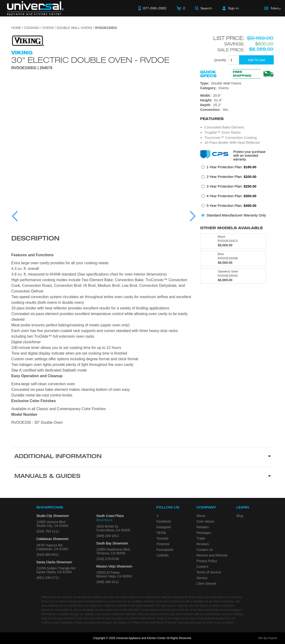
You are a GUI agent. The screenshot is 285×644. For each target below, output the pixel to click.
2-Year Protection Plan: (231, 177)
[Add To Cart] (256, 60)
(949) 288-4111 (108, 582)
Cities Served (206, 584)
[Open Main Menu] (273, 8)
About (201, 516)
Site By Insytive (268, 638)
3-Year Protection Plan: (231, 186)
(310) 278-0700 (108, 559)
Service (202, 578)
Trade (201, 538)
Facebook (164, 521)
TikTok (161, 533)
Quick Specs (208, 74)
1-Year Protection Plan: (231, 167)
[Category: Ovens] (237, 88)
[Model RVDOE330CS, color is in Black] (233, 241)
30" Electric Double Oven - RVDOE (90, 60)
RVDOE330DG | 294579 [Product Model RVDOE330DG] (32, 68)
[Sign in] (231, 8)
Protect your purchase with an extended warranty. (249, 156)
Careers (202, 567)
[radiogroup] (237, 192)
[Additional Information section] (142, 457)
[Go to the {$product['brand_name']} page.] (28, 41)
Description (35, 239)
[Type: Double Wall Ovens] (237, 83)
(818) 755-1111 (48, 531)
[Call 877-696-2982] (152, 8)
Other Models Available (232, 228)
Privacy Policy (207, 561)
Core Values (206, 521)
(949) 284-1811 (108, 536)
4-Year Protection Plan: (231, 196)
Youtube (163, 538)
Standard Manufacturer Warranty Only (236, 215)
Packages (204, 533)
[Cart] (181, 8)
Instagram (164, 527)
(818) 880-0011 (48, 555)
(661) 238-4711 (48, 578)
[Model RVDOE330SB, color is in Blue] (233, 259)
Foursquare (165, 550)
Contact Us (205, 550)
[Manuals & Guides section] (142, 477)
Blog (240, 516)
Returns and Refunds (212, 555)
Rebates (203, 527)
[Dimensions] (237, 100)
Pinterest (163, 544)
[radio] (229, 168)
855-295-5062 (131, 610)
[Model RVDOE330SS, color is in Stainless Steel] (233, 276)
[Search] (204, 8)
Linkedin (163, 555)
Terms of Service (209, 572)
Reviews (203, 544)
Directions (104, 520)
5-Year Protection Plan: (231, 206)
